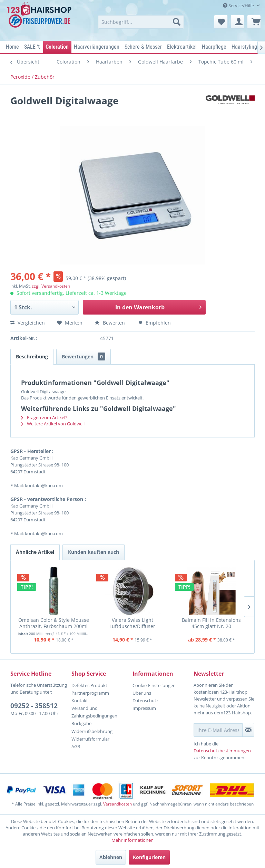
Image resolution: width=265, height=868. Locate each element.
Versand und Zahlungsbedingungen (94, 712)
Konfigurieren (149, 857)
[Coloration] (57, 47)
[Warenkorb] (254, 22)
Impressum (144, 708)
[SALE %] (32, 47)
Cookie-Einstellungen (154, 685)
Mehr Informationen (132, 840)
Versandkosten (117, 804)
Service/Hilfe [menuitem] (239, 6)
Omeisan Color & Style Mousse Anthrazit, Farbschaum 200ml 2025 (54, 623)
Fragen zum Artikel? (44, 417)
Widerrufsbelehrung (92, 731)
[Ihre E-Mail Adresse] (218, 730)
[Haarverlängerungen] (97, 47)
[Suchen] (177, 22)
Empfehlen (155, 323)
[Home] (13, 47)
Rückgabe (81, 723)
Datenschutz (145, 701)
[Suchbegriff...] (141, 22)
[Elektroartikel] (182, 47)
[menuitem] (141, 22)
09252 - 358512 (34, 706)
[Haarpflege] (214, 47)
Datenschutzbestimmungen (222, 751)
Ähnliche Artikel (35, 552)
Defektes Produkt (89, 685)
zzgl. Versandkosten (51, 286)
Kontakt (80, 701)
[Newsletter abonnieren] (248, 730)
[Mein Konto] (237, 22)
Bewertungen (84, 356)
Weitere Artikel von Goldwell (53, 424)
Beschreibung (32, 356)
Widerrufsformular (90, 739)
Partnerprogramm (90, 693)
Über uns (142, 693)
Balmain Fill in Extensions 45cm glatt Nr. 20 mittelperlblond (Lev (211, 623)
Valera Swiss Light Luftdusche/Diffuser (132, 623)
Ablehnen (111, 857)
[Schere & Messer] (143, 47)
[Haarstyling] (244, 47)
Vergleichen (28, 323)
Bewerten (110, 323)
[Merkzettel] (221, 22)
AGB (76, 746)
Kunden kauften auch (94, 552)
